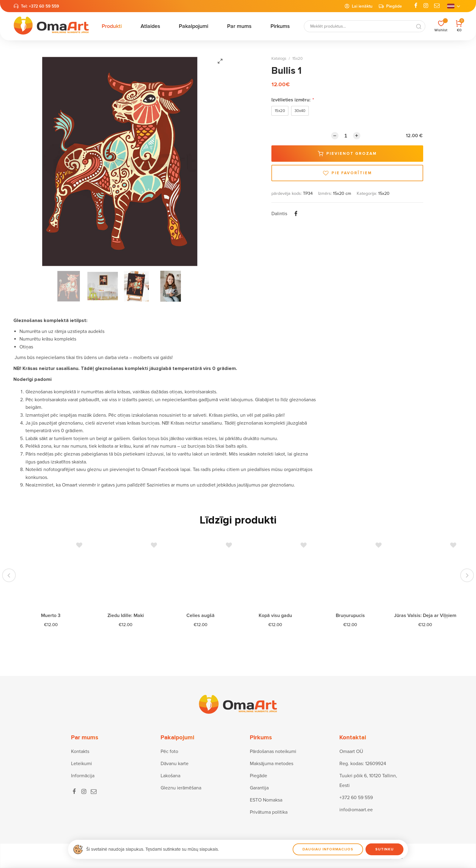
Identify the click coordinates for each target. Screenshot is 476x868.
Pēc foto (169, 751)
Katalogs (279, 59)
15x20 (297, 59)
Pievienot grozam (347, 154)
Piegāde (390, 6)
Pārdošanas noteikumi (273, 751)
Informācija (83, 776)
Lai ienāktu (358, 6)
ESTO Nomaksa (266, 800)
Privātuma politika (269, 812)
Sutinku (384, 849)
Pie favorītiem (347, 173)
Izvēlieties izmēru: (293, 100)
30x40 (300, 111)
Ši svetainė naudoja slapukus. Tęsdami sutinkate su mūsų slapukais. (153, 849)
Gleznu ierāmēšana (181, 788)
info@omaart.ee (356, 810)
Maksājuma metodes (272, 764)
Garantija (259, 788)
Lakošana (170, 776)
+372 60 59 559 (44, 6)
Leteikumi (82, 764)
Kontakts (80, 751)
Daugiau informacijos (328, 849)
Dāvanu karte (175, 764)
